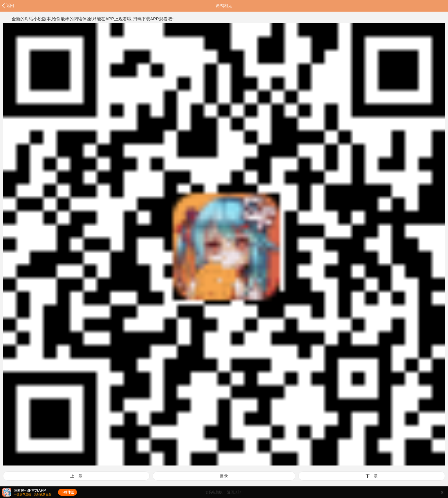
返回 (10, 6)
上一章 (76, 476)
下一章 (372, 476)
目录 (224, 476)
